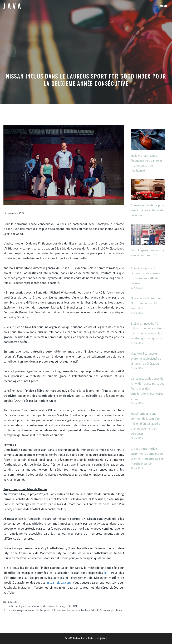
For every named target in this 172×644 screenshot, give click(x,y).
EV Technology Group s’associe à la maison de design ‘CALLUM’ (43, 606)
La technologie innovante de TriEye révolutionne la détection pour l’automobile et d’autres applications (65, 610)
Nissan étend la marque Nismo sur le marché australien (146, 303)
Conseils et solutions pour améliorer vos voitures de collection (147, 210)
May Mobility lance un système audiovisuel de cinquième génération (146, 358)
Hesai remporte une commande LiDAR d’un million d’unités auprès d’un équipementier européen (146, 423)
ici (106, 573)
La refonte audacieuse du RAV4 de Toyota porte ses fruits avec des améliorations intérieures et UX (148, 388)
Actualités (13, 602)
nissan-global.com (59, 582)
